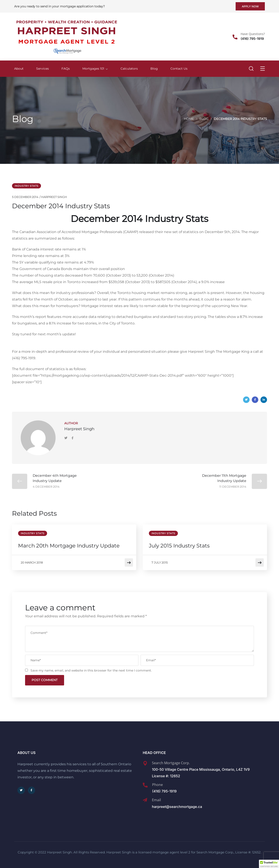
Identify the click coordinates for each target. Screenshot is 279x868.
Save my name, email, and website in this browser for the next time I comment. (91, 669)
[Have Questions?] (235, 37)
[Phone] (145, 784)
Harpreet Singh (54, 197)
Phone (157, 783)
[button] (269, 864)
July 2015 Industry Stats (180, 546)
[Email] (145, 799)
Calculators (129, 69)
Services (43, 69)
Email (156, 799)
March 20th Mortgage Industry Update (69, 546)
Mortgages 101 (93, 69)
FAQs (66, 69)
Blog (154, 69)
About (19, 69)
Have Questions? (253, 34)
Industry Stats (26, 186)
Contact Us (179, 69)
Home (189, 119)
